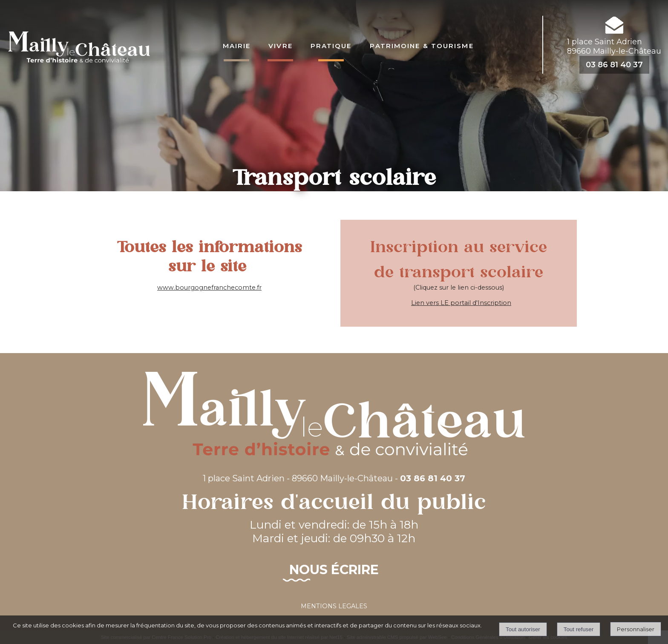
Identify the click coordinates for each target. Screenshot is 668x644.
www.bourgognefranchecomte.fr (209, 287)
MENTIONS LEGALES (334, 606)
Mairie (237, 45)
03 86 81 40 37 (614, 65)
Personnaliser (636, 629)
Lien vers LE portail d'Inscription (461, 303)
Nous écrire (334, 570)
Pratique (331, 45)
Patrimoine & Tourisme (422, 45)
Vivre (281, 45)
